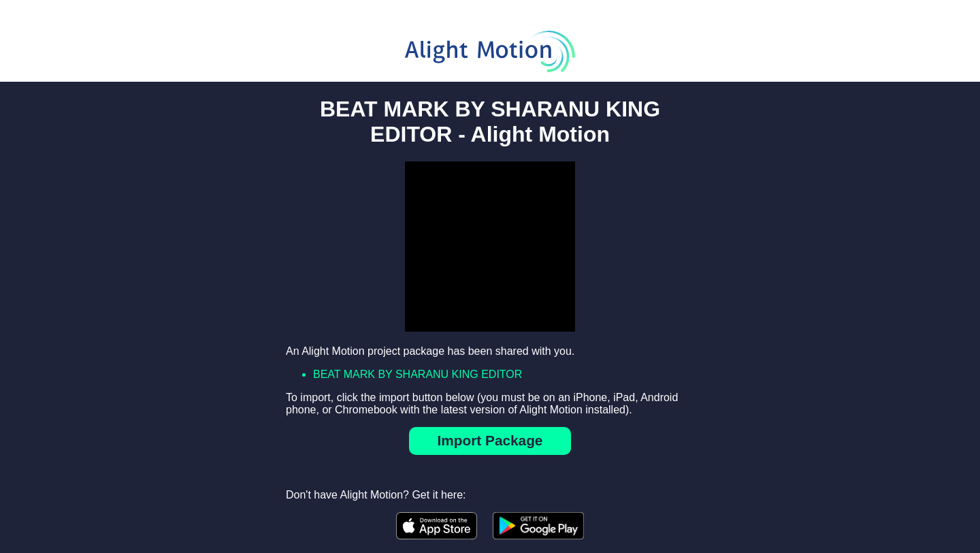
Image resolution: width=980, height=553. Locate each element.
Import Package (490, 440)
